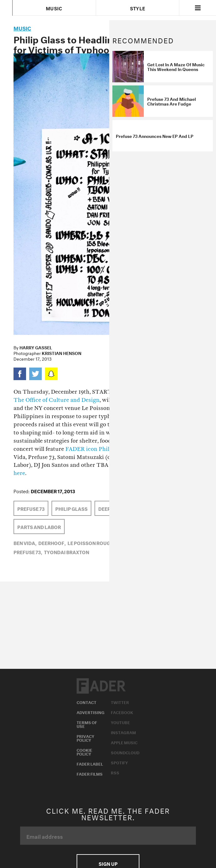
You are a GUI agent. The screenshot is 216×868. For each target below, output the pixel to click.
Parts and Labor (39, 527)
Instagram (123, 732)
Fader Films (90, 773)
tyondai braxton (67, 552)
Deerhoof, (52, 543)
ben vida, (25, 543)
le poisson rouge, (91, 543)
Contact (86, 702)
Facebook (122, 712)
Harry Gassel (36, 347)
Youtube (120, 722)
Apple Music (124, 742)
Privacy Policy (85, 738)
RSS (115, 772)
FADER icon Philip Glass (97, 449)
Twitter (120, 702)
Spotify (119, 762)
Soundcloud (125, 752)
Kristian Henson (62, 353)
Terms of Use (87, 724)
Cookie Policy (84, 751)
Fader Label (90, 763)
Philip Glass (71, 508)
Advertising (91, 712)
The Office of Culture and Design (57, 400)
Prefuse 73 (31, 508)
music (22, 27)
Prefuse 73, (28, 552)
